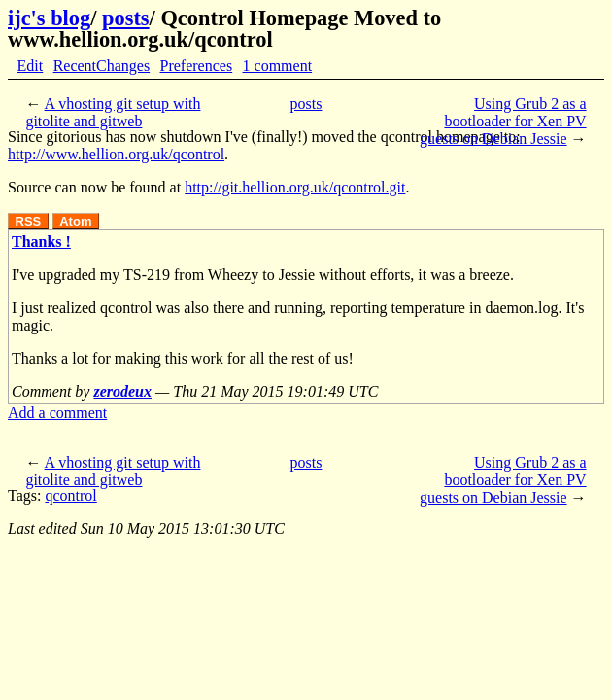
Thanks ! (41, 242)
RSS (29, 221)
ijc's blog (49, 18)
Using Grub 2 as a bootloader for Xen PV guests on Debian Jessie (503, 121)
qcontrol (70, 495)
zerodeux (122, 391)
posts (126, 18)
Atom (75, 221)
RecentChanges (102, 66)
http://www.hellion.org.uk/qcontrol (116, 154)
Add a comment (57, 413)
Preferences (197, 66)
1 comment (278, 66)
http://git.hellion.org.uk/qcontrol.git (295, 187)
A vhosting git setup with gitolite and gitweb (113, 112)
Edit (31, 66)
